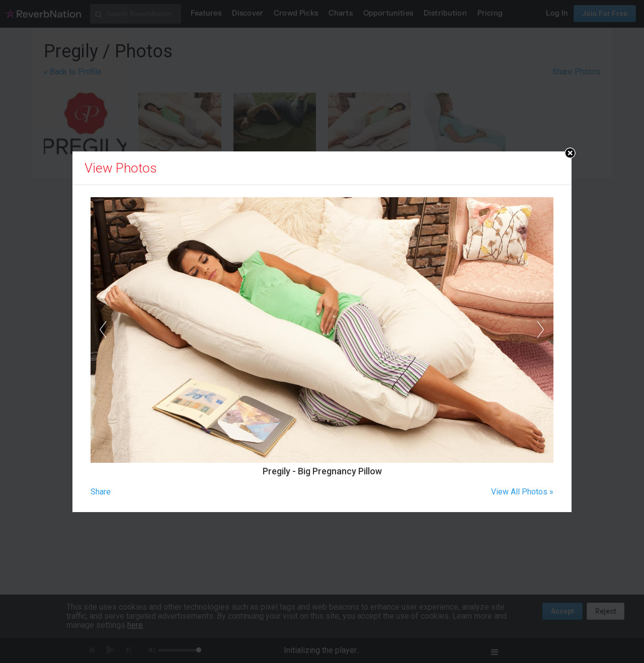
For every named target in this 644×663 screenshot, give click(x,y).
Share (101, 492)
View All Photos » (522, 492)
